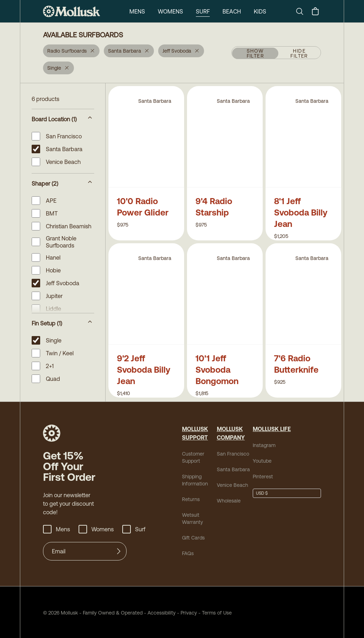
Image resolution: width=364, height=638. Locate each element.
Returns (191, 499)
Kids (260, 11)
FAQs (188, 553)
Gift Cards (193, 538)
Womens (170, 11)
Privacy (189, 613)
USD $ (262, 493)
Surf (203, 11)
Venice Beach (232, 485)
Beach (232, 11)
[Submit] (119, 551)
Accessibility (159, 613)
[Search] (303, 11)
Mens (137, 11)
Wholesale (229, 501)
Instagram (264, 445)
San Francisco (233, 454)
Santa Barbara (233, 469)
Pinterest (263, 477)
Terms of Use (217, 613)
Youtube (262, 461)
